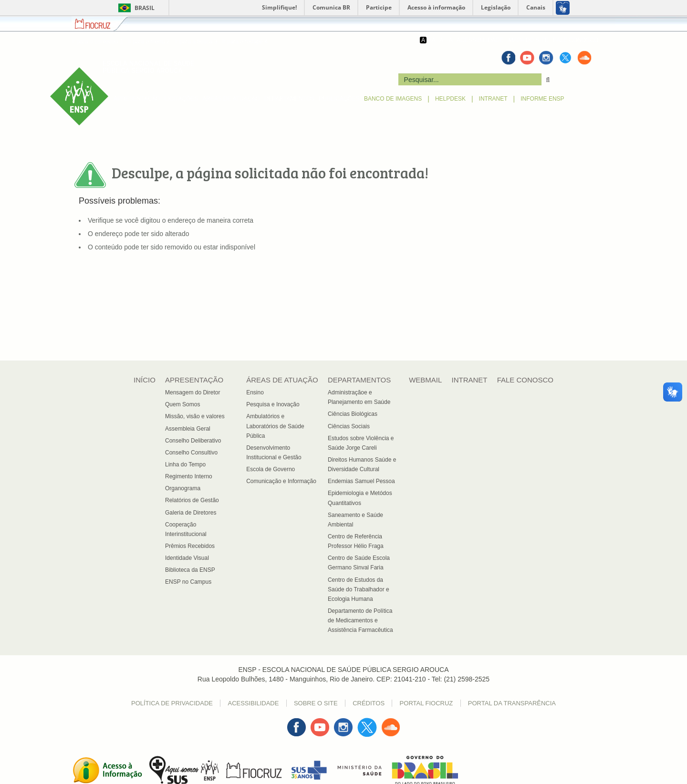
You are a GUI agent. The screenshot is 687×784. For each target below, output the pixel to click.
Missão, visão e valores (195, 416)
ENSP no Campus (188, 582)
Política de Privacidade (172, 703)
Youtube (320, 722)
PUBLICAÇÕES (339, 99)
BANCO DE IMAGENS (393, 99)
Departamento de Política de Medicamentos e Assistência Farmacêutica (360, 620)
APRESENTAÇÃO (137, 99)
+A (432, 40)
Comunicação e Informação (281, 481)
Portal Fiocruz (427, 703)
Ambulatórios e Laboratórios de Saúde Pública (275, 426)
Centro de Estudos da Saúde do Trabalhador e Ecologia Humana (359, 589)
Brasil (135, 8)
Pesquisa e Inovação (273, 404)
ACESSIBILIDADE (480, 40)
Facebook (296, 722)
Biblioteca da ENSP (190, 570)
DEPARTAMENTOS (290, 99)
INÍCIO (145, 380)
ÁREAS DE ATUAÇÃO (231, 99)
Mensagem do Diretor (193, 392)
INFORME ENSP (542, 99)
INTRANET (493, 99)
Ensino (255, 392)
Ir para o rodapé (245, 41)
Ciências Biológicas (353, 414)
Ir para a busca (196, 41)
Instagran (344, 722)
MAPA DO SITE (529, 40)
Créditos (369, 703)
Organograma (183, 488)
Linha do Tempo (185, 464)
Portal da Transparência (512, 703)
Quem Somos (182, 404)
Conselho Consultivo (191, 453)
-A (450, 40)
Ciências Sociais (349, 426)
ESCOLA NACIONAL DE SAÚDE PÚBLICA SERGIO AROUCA (148, 67)
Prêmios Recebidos (190, 546)
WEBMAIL (425, 380)
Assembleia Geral (188, 429)
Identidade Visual (187, 558)
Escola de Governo (271, 469)
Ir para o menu (148, 41)
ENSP (58, 72)
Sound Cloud (391, 727)
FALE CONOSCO (576, 40)
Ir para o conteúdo (97, 41)
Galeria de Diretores (191, 513)
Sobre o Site (316, 703)
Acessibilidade (253, 703)
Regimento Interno (189, 476)
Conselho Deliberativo (193, 441)
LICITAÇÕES (181, 99)
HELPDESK (450, 99)
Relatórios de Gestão (192, 500)
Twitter (367, 722)
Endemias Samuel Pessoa (361, 481)
